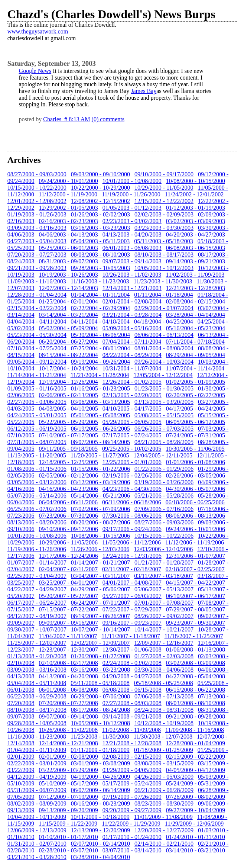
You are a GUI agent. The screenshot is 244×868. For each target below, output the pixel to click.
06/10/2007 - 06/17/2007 (196, 596)
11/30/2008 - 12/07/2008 (163, 737)
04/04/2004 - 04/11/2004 (37, 322)
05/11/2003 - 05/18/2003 (164, 241)
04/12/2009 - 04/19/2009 (37, 777)
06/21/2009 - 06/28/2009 (164, 790)
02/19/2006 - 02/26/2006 (132, 475)
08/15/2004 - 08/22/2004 (69, 355)
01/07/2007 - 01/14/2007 (37, 562)
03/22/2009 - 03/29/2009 (69, 770)
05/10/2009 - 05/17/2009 (69, 783)
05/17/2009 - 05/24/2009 (132, 783)
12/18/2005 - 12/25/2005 (69, 462)
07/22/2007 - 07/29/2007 (132, 609)
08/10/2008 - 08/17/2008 (37, 710)
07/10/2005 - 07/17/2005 (69, 435)
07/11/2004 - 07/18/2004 (195, 342)
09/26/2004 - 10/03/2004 (164, 362)
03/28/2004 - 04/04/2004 (196, 315)
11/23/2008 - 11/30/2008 (100, 737)
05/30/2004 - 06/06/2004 (100, 335)
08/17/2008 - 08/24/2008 (100, 710)
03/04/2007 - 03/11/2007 (100, 576)
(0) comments (108, 119)
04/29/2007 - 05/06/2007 (100, 589)
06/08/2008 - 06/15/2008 (132, 690)
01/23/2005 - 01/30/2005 (164, 388)
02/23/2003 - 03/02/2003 (132, 221)
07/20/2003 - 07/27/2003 (37, 255)
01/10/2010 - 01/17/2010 (69, 837)
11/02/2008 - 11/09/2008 (131, 730)
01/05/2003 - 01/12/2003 (132, 208)
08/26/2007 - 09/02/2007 (164, 616)
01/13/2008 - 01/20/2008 (37, 656)
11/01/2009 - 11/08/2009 (163, 817)
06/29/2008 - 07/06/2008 (100, 696)
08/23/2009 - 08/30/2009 (164, 803)
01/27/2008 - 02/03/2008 (164, 656)
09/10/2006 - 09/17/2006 (69, 529)
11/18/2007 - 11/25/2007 (194, 636)
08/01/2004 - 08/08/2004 (164, 348)
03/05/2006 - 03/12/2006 (37, 482)
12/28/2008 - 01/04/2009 (196, 743)
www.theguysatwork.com (38, 31)
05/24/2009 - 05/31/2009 (196, 783)
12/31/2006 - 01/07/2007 (196, 556)
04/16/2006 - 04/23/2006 (69, 489)
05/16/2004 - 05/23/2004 (196, 328)
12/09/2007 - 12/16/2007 (164, 643)
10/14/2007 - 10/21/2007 (164, 629)
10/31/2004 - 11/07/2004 (132, 368)
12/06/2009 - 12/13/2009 (37, 830)
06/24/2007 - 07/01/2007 (100, 603)
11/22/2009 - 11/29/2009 (131, 824)
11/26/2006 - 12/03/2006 (100, 549)
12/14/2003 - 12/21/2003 (132, 288)
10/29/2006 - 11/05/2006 (69, 542)
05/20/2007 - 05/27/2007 (69, 596)
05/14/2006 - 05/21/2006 (100, 496)
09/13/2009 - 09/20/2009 (69, 810)
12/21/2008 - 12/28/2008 (132, 743)
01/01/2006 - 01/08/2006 (196, 462)
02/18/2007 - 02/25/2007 (195, 569)
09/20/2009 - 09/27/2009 (132, 810)
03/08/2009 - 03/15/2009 (164, 763)
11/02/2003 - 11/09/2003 (195, 275)
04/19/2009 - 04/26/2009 (100, 777)
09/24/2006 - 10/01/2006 (196, 529)
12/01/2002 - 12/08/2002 (37, 201)
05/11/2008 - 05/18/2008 (100, 683)
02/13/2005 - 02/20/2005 (132, 395)
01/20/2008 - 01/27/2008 (100, 656)
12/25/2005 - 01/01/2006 (132, 462)
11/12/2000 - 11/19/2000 (68, 194)
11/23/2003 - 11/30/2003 (163, 281)
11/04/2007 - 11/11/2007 (68, 636)
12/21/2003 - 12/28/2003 (196, 288)
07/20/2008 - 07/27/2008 (69, 703)
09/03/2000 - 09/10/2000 (100, 174)
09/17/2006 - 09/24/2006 (132, 529)
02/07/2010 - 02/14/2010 (100, 844)
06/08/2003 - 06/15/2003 (196, 248)
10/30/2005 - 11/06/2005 (195, 449)
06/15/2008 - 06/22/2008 (196, 690)
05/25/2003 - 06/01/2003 (69, 248)
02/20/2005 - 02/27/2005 (196, 395)
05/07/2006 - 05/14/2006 (37, 496)
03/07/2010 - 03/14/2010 (132, 850)
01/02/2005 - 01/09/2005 (196, 382)
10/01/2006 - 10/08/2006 (37, 536)
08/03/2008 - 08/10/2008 (196, 703)
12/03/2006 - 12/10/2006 (163, 549)
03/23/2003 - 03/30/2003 (164, 228)
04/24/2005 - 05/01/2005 (37, 415)
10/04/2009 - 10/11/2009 (37, 817)
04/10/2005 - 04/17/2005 (132, 409)
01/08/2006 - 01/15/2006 (37, 469)
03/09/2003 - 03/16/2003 (37, 228)
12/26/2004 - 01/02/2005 (132, 382)
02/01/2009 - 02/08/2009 (69, 757)
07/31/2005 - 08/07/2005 (37, 442)
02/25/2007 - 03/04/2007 (37, 576)
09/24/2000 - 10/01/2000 (69, 181)
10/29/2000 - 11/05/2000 (164, 188)
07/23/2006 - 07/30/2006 (69, 516)
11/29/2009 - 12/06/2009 (194, 824)
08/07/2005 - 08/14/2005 (100, 442)
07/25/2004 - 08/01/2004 (100, 348)
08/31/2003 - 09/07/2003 (69, 261)
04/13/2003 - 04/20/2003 (132, 234)
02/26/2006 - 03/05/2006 (196, 475)
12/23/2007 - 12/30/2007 (69, 650)
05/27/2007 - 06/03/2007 (132, 596)
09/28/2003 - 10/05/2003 (100, 268)
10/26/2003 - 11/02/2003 (132, 275)
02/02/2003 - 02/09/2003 (164, 214)
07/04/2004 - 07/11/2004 (132, 342)
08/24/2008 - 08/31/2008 (164, 710)
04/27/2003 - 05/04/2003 (37, 241)
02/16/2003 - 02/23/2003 (69, 221)
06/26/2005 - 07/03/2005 (164, 429)
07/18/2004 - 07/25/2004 (37, 348)
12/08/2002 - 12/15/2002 (100, 201)
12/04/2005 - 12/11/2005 (163, 455)
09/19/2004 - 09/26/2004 (100, 362)
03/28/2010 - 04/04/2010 (100, 857)
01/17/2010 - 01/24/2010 (132, 837)
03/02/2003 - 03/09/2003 (196, 221)
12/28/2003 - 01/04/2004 (37, 295)
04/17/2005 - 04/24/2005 (196, 409)
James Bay (144, 91)
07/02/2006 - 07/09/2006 (100, 509)
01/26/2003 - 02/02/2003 (100, 214)
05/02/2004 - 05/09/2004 (69, 328)
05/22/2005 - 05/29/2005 (69, 422)
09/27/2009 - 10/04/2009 (196, 810)
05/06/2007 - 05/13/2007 (164, 589)
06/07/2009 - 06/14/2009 (100, 790)
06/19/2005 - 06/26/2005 (100, 429)
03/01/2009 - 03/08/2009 (100, 763)
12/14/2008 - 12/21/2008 (69, 743)
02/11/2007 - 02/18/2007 (132, 569)
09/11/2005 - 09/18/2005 (69, 449)
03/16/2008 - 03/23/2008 (100, 670)
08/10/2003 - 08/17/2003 (164, 255)
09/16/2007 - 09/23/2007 (132, 623)
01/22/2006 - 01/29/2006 (164, 469)
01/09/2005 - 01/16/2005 (37, 388)
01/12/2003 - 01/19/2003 (196, 208)
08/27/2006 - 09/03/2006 (164, 522)
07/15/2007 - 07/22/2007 (69, 609)
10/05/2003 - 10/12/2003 (164, 268)
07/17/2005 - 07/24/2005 (132, 435)
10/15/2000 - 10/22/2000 (37, 188)
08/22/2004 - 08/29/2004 (132, 355)
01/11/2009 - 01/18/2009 (100, 750)
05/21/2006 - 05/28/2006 (164, 496)
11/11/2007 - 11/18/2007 (131, 636)
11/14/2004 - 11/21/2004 (37, 375)
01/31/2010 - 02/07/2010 (37, 844)
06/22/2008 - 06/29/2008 (37, 696)
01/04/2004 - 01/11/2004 (100, 295)
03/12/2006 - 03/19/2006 (100, 482)
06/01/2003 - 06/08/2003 (132, 248)
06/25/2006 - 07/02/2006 (37, 509)
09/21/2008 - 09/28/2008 (196, 716)
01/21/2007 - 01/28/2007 (164, 562)
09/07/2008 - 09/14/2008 (69, 716)
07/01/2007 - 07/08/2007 (164, 603)
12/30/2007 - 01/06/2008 (132, 650)
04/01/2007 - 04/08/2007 (132, 583)
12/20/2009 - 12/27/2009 (164, 830)
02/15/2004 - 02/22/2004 (37, 308)
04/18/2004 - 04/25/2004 (164, 322)
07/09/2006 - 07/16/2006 (164, 509)
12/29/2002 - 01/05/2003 (69, 208)
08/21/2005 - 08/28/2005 (164, 442)
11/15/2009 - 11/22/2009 (68, 824)
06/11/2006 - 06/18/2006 (132, 502)
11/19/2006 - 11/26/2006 (37, 549)
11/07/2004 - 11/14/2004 (195, 368)
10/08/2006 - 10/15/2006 (100, 536)
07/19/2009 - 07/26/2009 (132, 797)
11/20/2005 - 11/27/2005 (100, 455)
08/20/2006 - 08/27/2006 (100, 522)
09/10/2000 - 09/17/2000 (164, 174)
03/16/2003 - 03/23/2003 (100, 228)
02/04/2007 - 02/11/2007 (69, 569)
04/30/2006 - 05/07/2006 (196, 489)
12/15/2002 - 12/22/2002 (164, 201)
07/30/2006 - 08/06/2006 (132, 516)
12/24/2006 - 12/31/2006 (132, 556)
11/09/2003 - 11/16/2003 (37, 281)
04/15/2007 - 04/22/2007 (196, 583)
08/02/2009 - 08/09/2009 (37, 803)
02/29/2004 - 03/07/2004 (164, 308)
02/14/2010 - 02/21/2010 (164, 844)
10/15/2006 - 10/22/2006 (164, 536)
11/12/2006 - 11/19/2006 (195, 542)
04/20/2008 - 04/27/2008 (132, 676)
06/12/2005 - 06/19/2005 (37, 429)
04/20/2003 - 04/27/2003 (196, 234)
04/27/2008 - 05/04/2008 (196, 676)
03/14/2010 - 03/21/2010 (196, 850)
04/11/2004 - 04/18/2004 (100, 322)
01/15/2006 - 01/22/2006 (100, 469)
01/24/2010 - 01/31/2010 (196, 837)
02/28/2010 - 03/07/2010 (69, 850)
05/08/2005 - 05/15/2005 (164, 415)
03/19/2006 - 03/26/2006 (164, 482)
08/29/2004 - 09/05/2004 (196, 355)
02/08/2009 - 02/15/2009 (132, 757)
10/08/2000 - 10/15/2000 (196, 181)
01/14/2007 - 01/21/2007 (100, 562)
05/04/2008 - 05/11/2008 (37, 683)
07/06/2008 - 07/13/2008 (164, 696)
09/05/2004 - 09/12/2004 (37, 362)
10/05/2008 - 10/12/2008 (100, 723)
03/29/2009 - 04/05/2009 (132, 770)
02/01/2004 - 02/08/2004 (132, 301)
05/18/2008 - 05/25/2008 (164, 683)
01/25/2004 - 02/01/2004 (69, 301)
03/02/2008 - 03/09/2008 (196, 663)
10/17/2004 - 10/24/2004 (69, 368)
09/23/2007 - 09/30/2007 (196, 623)
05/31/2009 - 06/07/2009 (37, 790)
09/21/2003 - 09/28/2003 (37, 268)
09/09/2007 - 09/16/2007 (69, 623)
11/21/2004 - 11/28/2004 (100, 375)
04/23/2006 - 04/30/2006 (132, 489)
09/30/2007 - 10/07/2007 (37, 629)
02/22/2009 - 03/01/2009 (37, 763)
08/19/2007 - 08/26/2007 (100, 616)
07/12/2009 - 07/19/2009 (69, 797)
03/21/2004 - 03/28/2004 (132, 315)
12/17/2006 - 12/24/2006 (69, 556)
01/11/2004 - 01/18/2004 (164, 295)
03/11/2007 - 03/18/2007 (164, 576)
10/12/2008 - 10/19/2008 (164, 723)
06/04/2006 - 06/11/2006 (69, 502)
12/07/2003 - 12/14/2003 (69, 288)
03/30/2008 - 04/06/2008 (164, 670)
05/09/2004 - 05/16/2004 (132, 328)
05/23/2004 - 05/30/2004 (37, 335)
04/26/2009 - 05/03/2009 (164, 777)
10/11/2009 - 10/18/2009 (100, 817)
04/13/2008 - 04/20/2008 (69, 676)
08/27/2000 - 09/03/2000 (37, 174)
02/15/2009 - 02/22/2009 (196, 757)
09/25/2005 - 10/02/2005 (132, 449)
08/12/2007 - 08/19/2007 (37, 616)
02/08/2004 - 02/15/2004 (196, 301)
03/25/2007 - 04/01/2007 (69, 583)
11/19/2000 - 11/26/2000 (131, 194)
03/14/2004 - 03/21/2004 (69, 315)
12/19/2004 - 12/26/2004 (69, 382)
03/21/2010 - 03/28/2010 (37, 857)
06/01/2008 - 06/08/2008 (69, 690)
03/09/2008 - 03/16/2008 (37, 670)
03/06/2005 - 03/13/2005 (100, 402)
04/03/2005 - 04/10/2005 (69, 409)
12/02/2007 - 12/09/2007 (100, 643)
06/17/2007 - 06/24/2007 (37, 603)
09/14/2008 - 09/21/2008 (132, 716)
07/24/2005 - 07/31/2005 (196, 435)
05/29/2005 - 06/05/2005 (132, 422)
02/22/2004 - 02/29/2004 (100, 308)
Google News (35, 71)
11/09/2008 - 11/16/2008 (195, 730)
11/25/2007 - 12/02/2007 (37, 643)
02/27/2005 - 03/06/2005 (37, 402)
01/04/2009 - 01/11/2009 (37, 750)
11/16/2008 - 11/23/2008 (37, 737)
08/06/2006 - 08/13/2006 (196, 516)
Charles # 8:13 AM (66, 119)
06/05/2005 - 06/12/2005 (196, 422)
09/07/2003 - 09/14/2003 (132, 261)
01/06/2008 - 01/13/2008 (196, 650)
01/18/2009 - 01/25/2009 (164, 750)
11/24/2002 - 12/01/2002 (194, 194)
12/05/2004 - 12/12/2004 (163, 375)
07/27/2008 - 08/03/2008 (132, 703)
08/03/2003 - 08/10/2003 (100, 255)
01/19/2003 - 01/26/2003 (37, 214)
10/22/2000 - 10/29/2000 (100, 188)
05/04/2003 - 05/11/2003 (100, 241)
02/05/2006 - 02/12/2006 (69, 475)
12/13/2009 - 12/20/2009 (100, 830)
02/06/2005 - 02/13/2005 (69, 395)
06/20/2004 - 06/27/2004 (69, 342)
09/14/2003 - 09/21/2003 (196, 261)
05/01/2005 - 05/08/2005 (100, 415)
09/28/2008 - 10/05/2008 (37, 723)
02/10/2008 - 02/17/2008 (69, 663)
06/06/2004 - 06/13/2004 (164, 335)
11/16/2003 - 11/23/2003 (100, 281)
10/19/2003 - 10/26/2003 (69, 275)
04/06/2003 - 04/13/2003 (69, 234)
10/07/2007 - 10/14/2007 (100, 629)
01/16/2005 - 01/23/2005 (100, 388)
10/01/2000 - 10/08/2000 (132, 181)
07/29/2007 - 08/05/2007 (196, 609)
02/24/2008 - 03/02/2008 (132, 663)
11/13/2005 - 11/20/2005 (37, 455)
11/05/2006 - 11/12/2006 (131, 542)
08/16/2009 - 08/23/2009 (100, 803)
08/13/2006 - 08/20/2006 (37, 522)
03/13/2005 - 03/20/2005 (164, 402)
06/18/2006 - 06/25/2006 (195, 502)
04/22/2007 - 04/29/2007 (37, 589)
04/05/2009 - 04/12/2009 (196, 770)
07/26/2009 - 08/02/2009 (196, 797)
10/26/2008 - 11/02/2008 (69, 730)
